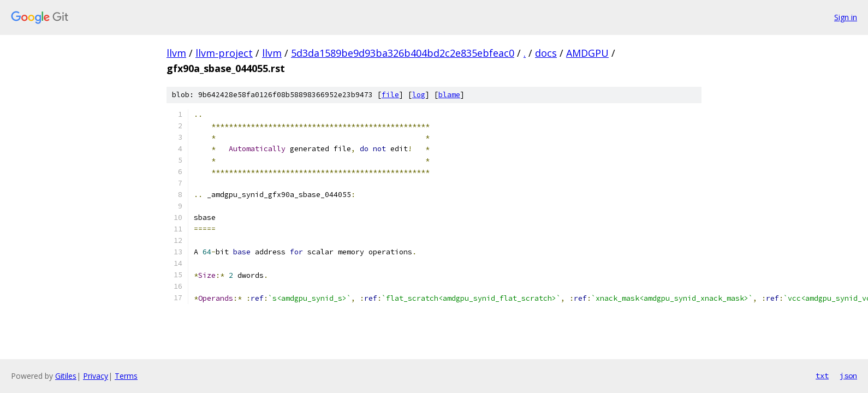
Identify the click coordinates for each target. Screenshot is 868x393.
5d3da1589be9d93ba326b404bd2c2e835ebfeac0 (403, 53)
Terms (126, 376)
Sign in (846, 17)
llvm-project (224, 53)
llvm (176, 53)
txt (822, 376)
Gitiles (66, 376)
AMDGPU (587, 53)
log (419, 95)
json (848, 376)
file (390, 95)
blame (449, 95)
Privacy (96, 376)
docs (546, 53)
